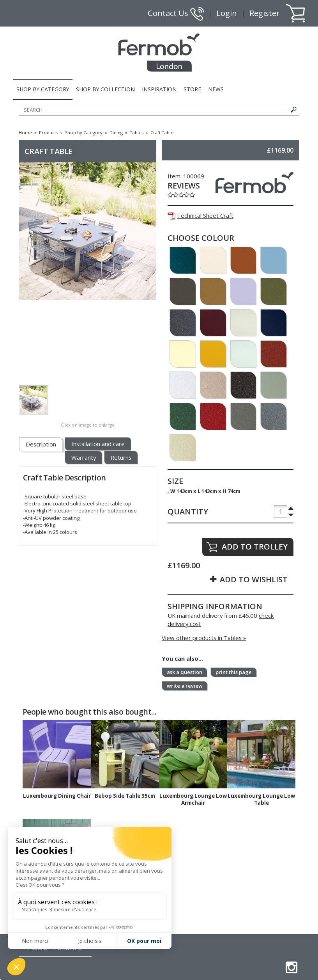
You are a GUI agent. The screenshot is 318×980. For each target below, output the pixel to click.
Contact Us (176, 13)
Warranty (84, 457)
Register (265, 13)
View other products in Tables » (204, 638)
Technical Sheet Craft (201, 215)
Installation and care (98, 444)
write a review (185, 686)
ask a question (185, 672)
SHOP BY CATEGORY (43, 89)
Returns (121, 457)
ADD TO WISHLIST (254, 579)
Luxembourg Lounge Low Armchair (193, 799)
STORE (192, 89)
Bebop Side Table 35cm (125, 796)
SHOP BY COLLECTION (105, 89)
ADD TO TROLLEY (255, 547)
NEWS (216, 89)
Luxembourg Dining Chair (57, 796)
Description (41, 444)
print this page (234, 672)
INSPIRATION (159, 89)
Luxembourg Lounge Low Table (261, 799)
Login (227, 13)
